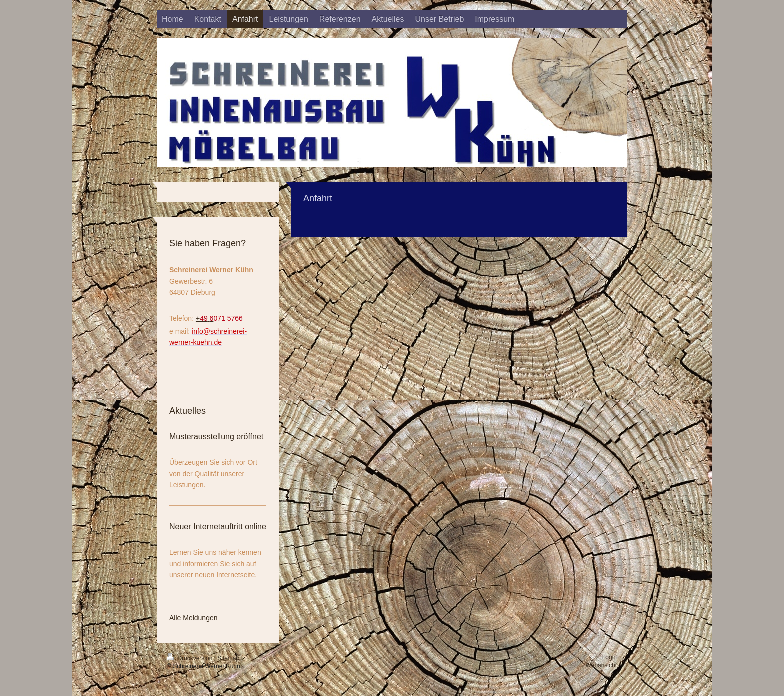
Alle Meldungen (194, 618)
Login (610, 657)
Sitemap (228, 658)
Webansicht (601, 665)
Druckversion (191, 658)
